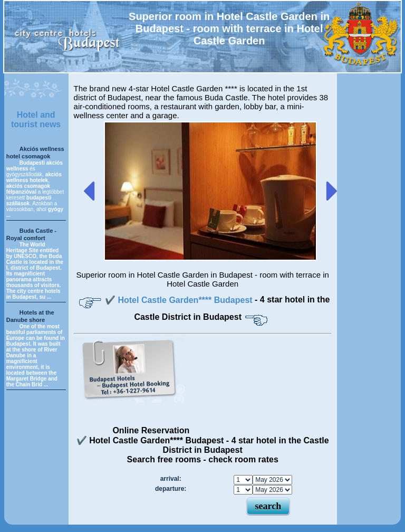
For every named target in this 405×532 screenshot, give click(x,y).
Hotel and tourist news (36, 120)
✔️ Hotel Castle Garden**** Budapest (180, 300)
